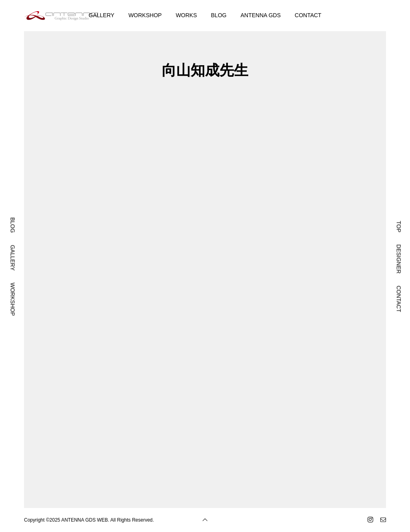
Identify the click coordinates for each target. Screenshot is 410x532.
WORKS (186, 15)
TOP (399, 227)
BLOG (219, 15)
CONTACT (308, 15)
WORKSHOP (145, 15)
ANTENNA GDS (261, 15)
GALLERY (101, 15)
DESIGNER (399, 259)
